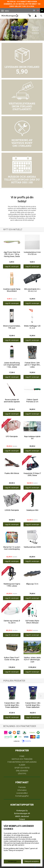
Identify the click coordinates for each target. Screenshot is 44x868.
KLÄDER (22, 765)
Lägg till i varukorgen (12, 266)
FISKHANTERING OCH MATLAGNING (22, 762)
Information (22, 790)
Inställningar (12, 861)
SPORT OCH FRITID (22, 768)
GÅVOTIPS (22, 774)
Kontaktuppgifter (22, 796)
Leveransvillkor (22, 793)
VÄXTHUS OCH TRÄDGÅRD (22, 759)
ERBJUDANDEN (22, 771)
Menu (5, 11)
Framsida (22, 787)
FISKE (22, 756)
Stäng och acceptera (32, 861)
